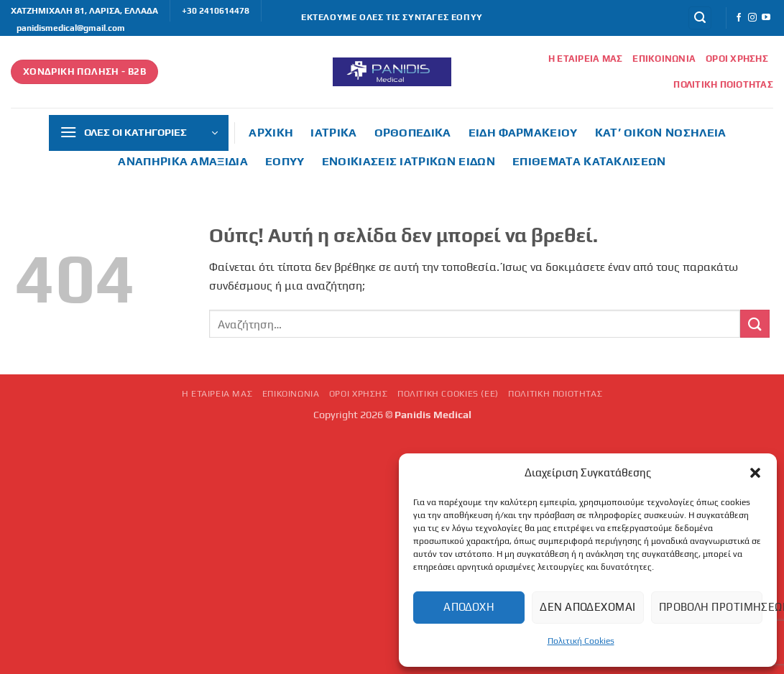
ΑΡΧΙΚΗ (271, 133)
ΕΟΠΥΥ (285, 161)
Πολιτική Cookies (581, 641)
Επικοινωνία (664, 59)
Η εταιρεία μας (586, 59)
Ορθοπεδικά (413, 133)
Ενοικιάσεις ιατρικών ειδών (409, 161)
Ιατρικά (333, 133)
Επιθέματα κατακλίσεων (589, 161)
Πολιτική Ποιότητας (723, 84)
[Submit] (755, 324)
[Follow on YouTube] (766, 18)
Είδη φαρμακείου (523, 133)
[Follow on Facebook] (739, 18)
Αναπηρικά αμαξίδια (183, 161)
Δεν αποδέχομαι (587, 607)
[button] (755, 473)
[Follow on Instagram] (752, 18)
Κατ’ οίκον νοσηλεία (661, 133)
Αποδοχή (469, 607)
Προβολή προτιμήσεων (711, 607)
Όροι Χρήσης (737, 59)
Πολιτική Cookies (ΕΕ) (448, 394)
